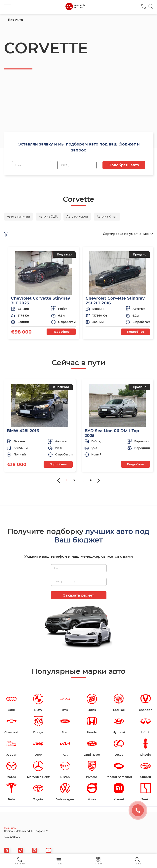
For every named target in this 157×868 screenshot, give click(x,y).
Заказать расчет (78, 595)
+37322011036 (12, 837)
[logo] (75, 7)
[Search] (151, 7)
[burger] (7, 7)
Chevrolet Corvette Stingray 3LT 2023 (40, 301)
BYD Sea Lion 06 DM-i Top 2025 (112, 433)
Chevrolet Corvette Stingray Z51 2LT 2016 (115, 301)
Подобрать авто (124, 165)
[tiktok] (21, 850)
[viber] (35, 850)
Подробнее (61, 332)
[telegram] (7, 850)
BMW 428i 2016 (23, 431)
